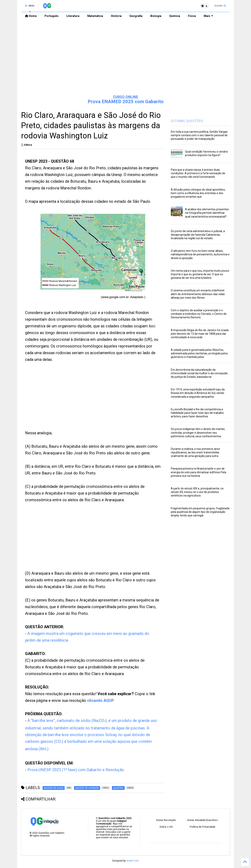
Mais (208, 16)
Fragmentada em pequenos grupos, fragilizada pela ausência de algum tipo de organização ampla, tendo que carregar (200, 512)
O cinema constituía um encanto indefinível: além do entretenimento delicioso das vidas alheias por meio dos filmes (198, 294)
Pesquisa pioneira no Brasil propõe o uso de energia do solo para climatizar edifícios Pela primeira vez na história (198, 472)
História (116, 16)
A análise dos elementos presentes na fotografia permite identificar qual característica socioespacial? (207, 213)
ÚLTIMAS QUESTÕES (187, 121)
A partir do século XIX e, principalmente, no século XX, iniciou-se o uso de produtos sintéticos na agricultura (197, 492)
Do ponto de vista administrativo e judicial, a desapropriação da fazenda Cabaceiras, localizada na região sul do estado (198, 235)
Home (31, 16)
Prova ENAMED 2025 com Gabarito (126, 102)
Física (192, 16)
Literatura (73, 16)
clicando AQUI (100, 700)
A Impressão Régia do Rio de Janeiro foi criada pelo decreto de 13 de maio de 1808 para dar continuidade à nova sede (200, 334)
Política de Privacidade (203, 827)
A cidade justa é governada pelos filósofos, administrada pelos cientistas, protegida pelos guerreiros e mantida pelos (199, 353)
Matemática (95, 16)
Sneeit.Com (133, 861)
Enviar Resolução (166, 820)
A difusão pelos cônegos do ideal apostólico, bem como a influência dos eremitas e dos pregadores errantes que (198, 193)
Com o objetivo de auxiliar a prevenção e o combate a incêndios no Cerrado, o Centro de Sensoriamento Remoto (199, 314)
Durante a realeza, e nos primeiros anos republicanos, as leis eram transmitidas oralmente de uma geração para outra (195, 452)
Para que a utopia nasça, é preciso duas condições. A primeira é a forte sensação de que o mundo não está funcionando (198, 173)
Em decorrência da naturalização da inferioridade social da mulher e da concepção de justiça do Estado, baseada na (199, 373)
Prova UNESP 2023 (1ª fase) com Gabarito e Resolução (76, 770)
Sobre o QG (166, 827)
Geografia (136, 16)
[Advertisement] (126, 61)
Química (175, 16)
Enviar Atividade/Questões (203, 820)
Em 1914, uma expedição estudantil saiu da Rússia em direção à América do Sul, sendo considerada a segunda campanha (198, 393)
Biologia (156, 16)
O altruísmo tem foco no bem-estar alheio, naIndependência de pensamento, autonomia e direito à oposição (200, 254)
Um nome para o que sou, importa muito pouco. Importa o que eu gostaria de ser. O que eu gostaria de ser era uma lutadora (200, 274)
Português (52, 16)
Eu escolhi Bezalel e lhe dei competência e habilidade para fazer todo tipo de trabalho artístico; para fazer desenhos (197, 413)
